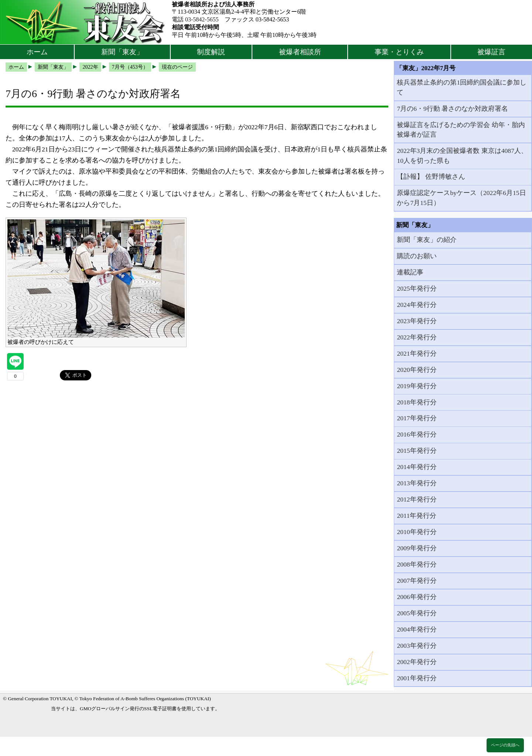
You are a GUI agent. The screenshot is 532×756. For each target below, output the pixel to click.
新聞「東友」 (122, 52)
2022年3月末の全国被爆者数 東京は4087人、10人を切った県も (462, 155)
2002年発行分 (417, 662)
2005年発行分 (417, 613)
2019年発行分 (417, 386)
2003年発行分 (417, 646)
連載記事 (410, 272)
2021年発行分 (417, 353)
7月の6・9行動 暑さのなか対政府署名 (452, 109)
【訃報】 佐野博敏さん (431, 177)
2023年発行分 (417, 321)
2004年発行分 (417, 629)
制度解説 (211, 52)
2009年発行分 (417, 548)
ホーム (37, 52)
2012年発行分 (417, 499)
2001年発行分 (417, 678)
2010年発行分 (417, 532)
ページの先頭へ (505, 745)
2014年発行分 (417, 467)
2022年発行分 (417, 337)
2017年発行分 (417, 418)
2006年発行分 (417, 597)
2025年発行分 (417, 288)
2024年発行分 (417, 305)
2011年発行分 (417, 516)
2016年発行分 (417, 434)
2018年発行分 (417, 402)
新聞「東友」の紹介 (427, 240)
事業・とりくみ (399, 52)
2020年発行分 (417, 370)
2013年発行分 (417, 483)
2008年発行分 (417, 564)
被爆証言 (491, 52)
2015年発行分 (417, 451)
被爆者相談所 (300, 52)
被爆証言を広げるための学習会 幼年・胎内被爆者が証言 (461, 130)
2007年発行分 (417, 581)
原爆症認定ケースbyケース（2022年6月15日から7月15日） (461, 198)
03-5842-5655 (202, 19)
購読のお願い (417, 256)
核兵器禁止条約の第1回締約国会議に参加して (462, 87)
